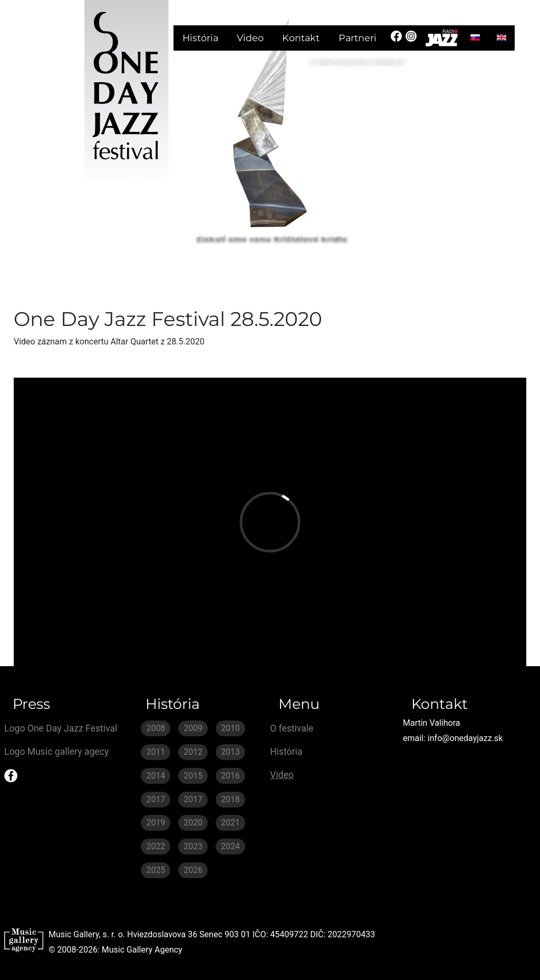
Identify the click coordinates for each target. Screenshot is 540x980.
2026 (193, 870)
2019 (156, 823)
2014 (156, 776)
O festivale (292, 728)
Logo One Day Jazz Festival (61, 728)
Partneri (358, 38)
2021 (230, 823)
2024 (230, 846)
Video (250, 38)
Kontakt (301, 38)
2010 (230, 728)
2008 (156, 728)
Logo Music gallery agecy (56, 752)
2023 (193, 846)
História (200, 38)
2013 (230, 752)
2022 (156, 846)
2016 (230, 776)
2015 (193, 776)
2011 (156, 752)
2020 (193, 823)
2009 (193, 728)
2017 (156, 799)
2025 (156, 870)
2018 (230, 799)
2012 (193, 752)
